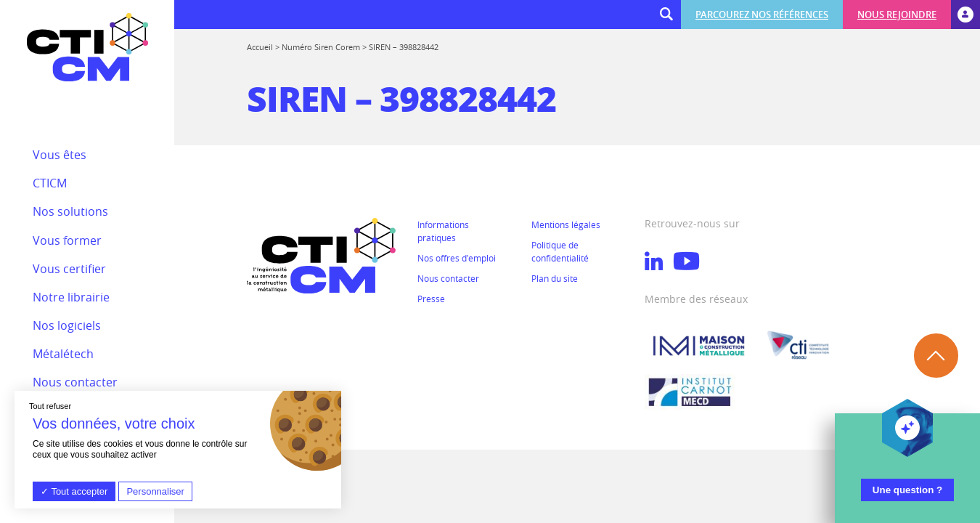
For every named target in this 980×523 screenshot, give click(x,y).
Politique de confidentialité (560, 251)
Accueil (260, 47)
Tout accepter (74, 491)
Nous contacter (448, 278)
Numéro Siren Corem (321, 47)
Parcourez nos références (762, 15)
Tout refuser (50, 406)
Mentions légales (566, 224)
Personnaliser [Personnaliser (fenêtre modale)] (155, 491)
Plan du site (555, 278)
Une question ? (907, 490)
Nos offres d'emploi (457, 258)
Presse (431, 299)
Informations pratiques (443, 231)
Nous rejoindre (897, 15)
